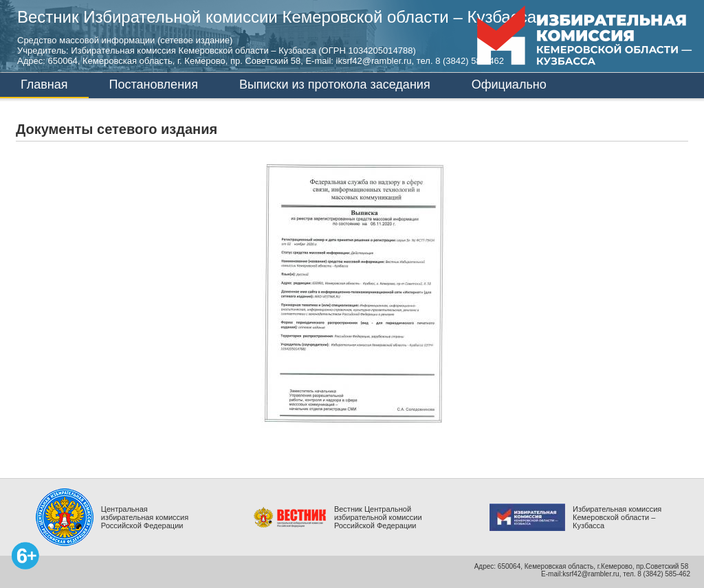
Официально (509, 84)
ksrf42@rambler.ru (591, 574)
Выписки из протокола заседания (335, 84)
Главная (44, 84)
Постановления (154, 84)
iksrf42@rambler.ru (374, 61)
